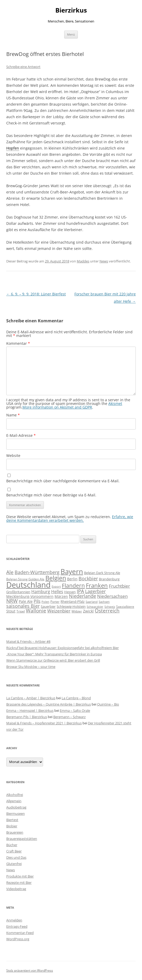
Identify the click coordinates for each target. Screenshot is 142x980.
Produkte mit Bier (20, 876)
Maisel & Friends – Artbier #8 (28, 641)
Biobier (12, 826)
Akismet (115, 403)
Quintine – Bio (108, 704)
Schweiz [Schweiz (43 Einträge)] (110, 607)
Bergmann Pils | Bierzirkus (27, 717)
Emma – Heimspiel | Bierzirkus (30, 710)
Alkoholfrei (15, 795)
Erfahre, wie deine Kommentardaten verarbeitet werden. (70, 518)
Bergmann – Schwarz (69, 717)
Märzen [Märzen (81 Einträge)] (61, 596)
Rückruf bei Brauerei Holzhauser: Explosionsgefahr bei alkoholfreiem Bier (63, 648)
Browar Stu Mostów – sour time (31, 667)
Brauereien (15, 832)
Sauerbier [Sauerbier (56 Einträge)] (48, 607)
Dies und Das (16, 857)
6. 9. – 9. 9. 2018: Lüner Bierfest (36, 294)
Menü (71, 34)
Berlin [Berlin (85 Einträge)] (72, 579)
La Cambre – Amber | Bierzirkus (31, 698)
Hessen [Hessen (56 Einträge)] (70, 592)
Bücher (12, 845)
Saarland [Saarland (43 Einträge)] (92, 602)
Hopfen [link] (13, 148)
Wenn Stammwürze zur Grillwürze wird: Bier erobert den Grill (53, 660)
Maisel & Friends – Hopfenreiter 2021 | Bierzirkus (44, 723)
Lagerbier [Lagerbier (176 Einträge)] (95, 591)
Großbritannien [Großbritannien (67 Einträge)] (18, 592)
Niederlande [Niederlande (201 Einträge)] (82, 596)
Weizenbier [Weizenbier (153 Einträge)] (59, 611)
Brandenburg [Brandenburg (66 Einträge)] (109, 579)
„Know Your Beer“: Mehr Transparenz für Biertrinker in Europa (54, 654)
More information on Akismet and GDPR (57, 407)
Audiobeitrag (16, 807)
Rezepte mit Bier (19, 882)
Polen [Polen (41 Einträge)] (45, 602)
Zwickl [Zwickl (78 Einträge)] (88, 611)
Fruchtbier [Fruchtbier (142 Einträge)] (119, 586)
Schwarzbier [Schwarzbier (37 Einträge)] (95, 607)
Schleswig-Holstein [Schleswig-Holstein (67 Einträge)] (71, 606)
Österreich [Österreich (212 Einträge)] (107, 611)
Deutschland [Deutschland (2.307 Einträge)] (28, 585)
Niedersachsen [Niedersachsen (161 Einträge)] (112, 596)
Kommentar (18, 343)
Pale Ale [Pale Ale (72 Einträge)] (26, 601)
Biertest (12, 820)
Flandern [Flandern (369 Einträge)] (73, 586)
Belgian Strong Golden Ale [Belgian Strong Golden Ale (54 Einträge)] (25, 579)
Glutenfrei (14, 864)
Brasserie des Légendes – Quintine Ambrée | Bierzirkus (49, 704)
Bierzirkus (71, 10)
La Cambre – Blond (76, 698)
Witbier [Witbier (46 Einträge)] (77, 611)
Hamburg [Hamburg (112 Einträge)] (41, 592)
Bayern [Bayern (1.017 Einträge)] (72, 572)
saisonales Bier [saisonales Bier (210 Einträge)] (23, 606)
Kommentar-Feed (20, 933)
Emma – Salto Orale (75, 710)
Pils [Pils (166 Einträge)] (37, 601)
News (104, 261)
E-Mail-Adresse (21, 435)
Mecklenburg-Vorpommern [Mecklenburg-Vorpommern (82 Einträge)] (30, 596)
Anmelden (14, 920)
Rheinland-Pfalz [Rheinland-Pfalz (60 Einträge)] (73, 601)
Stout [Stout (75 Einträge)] (11, 611)
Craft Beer (14, 851)
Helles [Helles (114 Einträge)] (57, 592)
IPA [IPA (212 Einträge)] (80, 591)
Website (13, 455)
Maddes (83, 261)
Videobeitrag (16, 889)
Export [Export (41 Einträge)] (56, 586)
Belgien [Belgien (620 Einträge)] (56, 578)
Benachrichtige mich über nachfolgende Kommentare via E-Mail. (63, 481)
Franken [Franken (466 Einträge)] (97, 585)
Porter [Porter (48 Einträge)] (55, 601)
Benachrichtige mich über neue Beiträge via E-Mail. (51, 495)
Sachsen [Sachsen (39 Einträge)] (104, 602)
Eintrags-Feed (17, 926)
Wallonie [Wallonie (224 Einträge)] (36, 611)
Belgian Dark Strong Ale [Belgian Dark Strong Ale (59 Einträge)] (102, 573)
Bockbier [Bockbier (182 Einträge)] (88, 578)
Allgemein (14, 801)
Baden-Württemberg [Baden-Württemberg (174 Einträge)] (37, 572)
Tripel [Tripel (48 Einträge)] (21, 611)
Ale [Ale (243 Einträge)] (10, 572)
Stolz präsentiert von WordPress (30, 970)
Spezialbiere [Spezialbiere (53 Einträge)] (125, 607)
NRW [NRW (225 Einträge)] (12, 601)
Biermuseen (16, 813)
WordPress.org (18, 939)
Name (13, 415)
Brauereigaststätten (22, 839)
